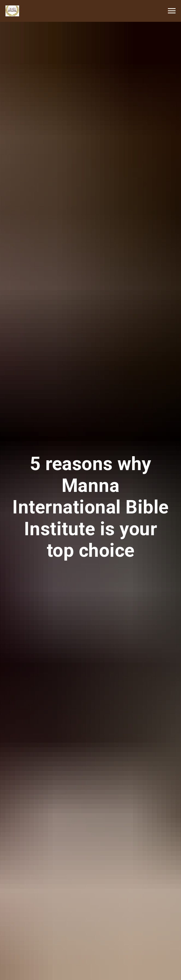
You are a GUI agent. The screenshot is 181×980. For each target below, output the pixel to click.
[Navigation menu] (172, 11)
